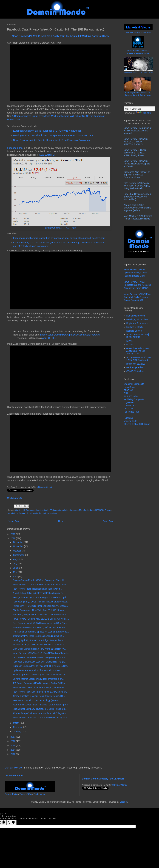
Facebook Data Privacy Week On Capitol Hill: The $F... (39, 662)
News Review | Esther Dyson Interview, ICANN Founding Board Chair (135, 273)
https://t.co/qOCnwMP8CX (54, 335)
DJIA (126, 393)
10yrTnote (129, 402)
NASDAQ (99, 510)
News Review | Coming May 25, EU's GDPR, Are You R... (41, 619)
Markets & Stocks (135, 327)
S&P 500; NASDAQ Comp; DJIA (138, 32)
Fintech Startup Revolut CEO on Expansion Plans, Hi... (39, 580)
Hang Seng (129, 387)
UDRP (130, 345)
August (17, 559)
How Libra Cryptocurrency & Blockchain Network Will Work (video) (137, 197)
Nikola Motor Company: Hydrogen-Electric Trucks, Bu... (40, 709)
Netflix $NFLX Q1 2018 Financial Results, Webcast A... (39, 645)
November (18, 546)
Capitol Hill (20, 510)
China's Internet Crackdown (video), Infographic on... (38, 679)
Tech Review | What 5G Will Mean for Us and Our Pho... (40, 623)
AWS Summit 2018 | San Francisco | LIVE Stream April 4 (40, 705)
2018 (13, 538)
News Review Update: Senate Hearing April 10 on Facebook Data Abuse (52, 140)
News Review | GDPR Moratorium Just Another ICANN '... (41, 585)
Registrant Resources (137, 323)
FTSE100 (128, 390)
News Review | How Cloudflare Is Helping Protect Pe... (39, 688)
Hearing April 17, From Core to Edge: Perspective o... (39, 640)
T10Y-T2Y (129, 409)
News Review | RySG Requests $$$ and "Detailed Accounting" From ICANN (137, 285)
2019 (13, 534)
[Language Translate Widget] (139, 109)
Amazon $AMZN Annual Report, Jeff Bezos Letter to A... (40, 627)
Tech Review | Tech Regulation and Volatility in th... (37, 589)
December (18, 542)
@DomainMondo (45, 487)
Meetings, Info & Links (137, 319)
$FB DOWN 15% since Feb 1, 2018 (61, 228)
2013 (13, 754)
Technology (44, 513)
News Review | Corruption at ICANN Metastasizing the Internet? (138, 131)
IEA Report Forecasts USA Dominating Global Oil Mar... (40, 683)
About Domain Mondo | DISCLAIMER (138, 336)
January (17, 732)
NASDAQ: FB (47, 155)
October (17, 551)
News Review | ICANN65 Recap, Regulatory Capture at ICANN (137, 164)
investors (74, 510)
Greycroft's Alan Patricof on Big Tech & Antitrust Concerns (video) (137, 175)
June (16, 568)
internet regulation (61, 510)
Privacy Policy (11, 794)
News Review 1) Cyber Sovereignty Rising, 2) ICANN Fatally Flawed (135, 153)
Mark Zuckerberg (87, 510)
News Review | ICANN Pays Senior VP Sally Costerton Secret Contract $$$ (137, 297)
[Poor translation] (11, 822)
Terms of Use (26, 794)
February (18, 727)
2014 (13, 750)
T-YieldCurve (130, 406)
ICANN (130, 341)
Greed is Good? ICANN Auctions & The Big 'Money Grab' (138, 351)
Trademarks (39, 794)
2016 (13, 741)
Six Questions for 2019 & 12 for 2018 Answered (139, 359)
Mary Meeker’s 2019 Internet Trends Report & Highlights (138, 217)
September (19, 555)
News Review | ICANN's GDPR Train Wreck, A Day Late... (41, 718)
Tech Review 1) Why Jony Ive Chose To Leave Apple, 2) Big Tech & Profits (137, 186)
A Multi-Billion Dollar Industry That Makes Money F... (38, 593)
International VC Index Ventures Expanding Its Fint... (38, 636)
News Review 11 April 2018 (61, 36)
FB (51, 510)
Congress (30, 510)
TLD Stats (128, 418)
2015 (13, 746)
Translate (144, 113)
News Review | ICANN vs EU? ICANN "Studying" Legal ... (41, 653)
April (16, 577)
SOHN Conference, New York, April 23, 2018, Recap (38, 610)
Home (61, 521)
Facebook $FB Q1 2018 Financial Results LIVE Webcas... (41, 602)
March (16, 723)
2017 (13, 737)
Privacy (108, 510)
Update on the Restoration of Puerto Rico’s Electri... (38, 670)
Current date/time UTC (16, 776)
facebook (44, 510)
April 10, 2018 (50, 338)
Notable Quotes (134, 331)
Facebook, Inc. (15, 148)
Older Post (108, 521)
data (37, 510)
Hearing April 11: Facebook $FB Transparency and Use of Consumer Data (53, 135)
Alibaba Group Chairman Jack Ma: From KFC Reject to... (40, 713)
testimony (54, 513)
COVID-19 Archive (135, 371)
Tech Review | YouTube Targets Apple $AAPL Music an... (40, 692)
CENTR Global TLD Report (137, 424)
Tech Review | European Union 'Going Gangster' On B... (40, 657)
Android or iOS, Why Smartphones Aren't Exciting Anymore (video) (137, 208)
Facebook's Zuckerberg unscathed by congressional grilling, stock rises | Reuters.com (59, 238)
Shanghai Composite (134, 384)
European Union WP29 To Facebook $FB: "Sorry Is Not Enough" (48, 131)
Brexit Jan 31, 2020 (136, 364)
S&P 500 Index (131, 396)
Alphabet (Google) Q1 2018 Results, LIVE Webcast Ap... (40, 615)
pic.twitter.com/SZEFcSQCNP (85, 335)
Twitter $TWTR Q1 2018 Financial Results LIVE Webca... (41, 606)
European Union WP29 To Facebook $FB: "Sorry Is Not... (41, 666)
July (15, 564)
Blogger (124, 802)
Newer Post (14, 521)
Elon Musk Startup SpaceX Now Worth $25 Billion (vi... (39, 649)
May (15, 572)
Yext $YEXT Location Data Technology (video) (35, 700)
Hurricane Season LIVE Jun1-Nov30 (139, 73)
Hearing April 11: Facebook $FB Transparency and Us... (40, 675)
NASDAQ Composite (134, 399)
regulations (13, 513)
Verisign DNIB (130, 421)
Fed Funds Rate (131, 412)
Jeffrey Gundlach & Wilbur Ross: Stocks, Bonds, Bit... (39, 696)
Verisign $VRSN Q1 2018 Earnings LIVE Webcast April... (40, 597)
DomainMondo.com (136, 316)
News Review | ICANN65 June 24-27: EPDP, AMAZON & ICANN (136, 142)
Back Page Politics (136, 367)
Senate (22, 513)
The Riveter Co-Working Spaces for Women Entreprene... (41, 632)
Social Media (32, 513)
